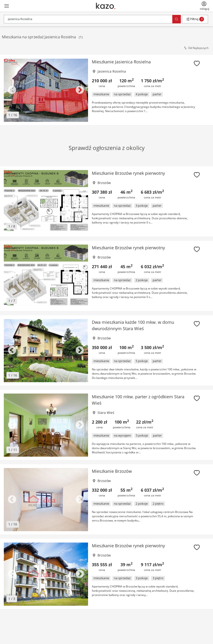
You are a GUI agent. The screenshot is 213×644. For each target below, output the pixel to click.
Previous (12, 90)
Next (80, 90)
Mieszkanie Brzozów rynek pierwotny (128, 173)
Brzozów (104, 183)
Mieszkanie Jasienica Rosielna (121, 62)
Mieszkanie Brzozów (112, 471)
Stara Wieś (106, 413)
